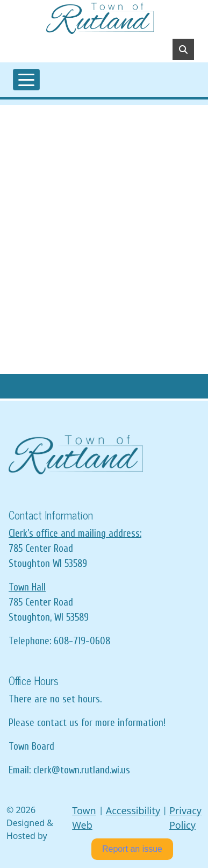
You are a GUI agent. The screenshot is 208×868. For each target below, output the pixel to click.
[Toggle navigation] (26, 80)
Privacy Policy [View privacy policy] (185, 818)
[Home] (100, 18)
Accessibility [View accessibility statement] (133, 810)
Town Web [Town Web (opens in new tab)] (84, 818)
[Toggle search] (183, 49)
